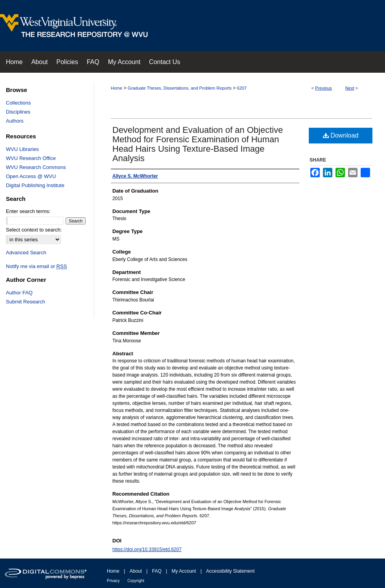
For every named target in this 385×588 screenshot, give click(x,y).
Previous (324, 88)
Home (116, 88)
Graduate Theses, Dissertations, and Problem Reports (180, 88)
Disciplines (18, 112)
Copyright (136, 581)
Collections (18, 103)
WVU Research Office (31, 158)
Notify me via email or (36, 266)
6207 (242, 88)
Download (341, 135)
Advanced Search (26, 253)
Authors (15, 121)
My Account (184, 571)
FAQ (157, 571)
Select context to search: (34, 230)
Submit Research (26, 302)
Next (350, 88)
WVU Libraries (22, 149)
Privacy (113, 581)
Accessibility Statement (230, 571)
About (136, 571)
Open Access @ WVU (31, 176)
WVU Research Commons (36, 167)
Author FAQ (19, 293)
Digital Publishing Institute (35, 185)
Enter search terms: (28, 211)
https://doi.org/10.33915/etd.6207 (147, 549)
